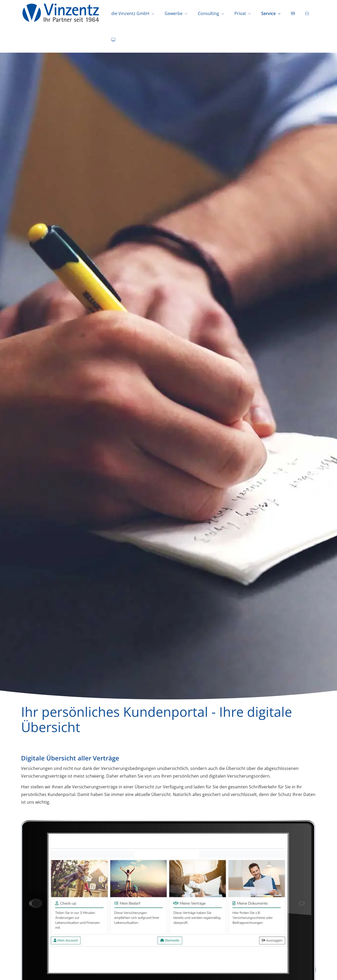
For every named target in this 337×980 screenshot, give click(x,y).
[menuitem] (293, 13)
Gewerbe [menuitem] (174, 13)
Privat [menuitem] (240, 13)
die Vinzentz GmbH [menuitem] (130, 13)
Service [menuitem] (268, 13)
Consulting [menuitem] (208, 13)
